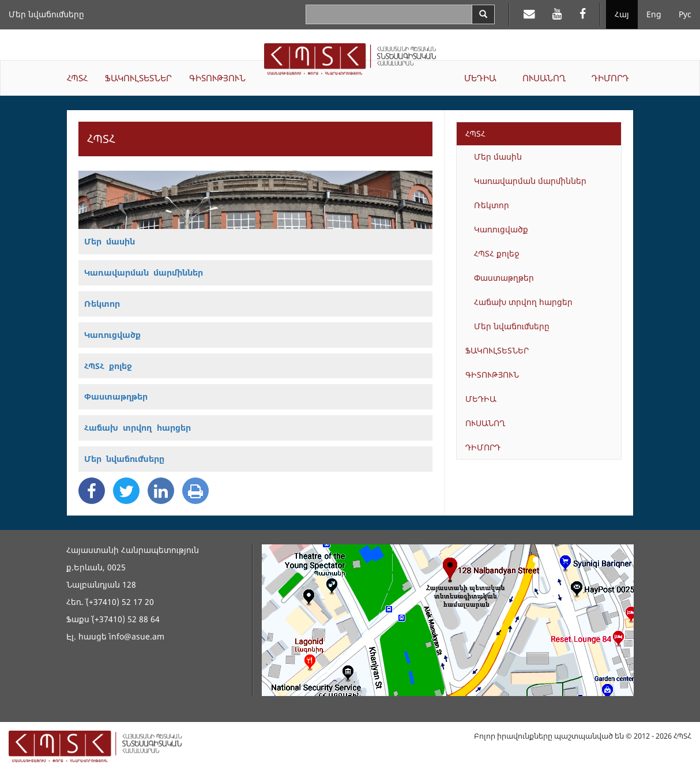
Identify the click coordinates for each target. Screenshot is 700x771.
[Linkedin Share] (161, 491)
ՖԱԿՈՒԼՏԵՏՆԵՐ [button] (138, 78)
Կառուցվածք (501, 229)
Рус (685, 14)
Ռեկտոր (492, 205)
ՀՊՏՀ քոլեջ (497, 253)
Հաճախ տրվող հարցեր (523, 302)
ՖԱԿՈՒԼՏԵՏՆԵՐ (497, 350)
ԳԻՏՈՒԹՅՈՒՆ (492, 375)
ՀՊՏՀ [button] (77, 78)
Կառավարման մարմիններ (530, 181)
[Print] (195, 491)
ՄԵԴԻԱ (481, 399)
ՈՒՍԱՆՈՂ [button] (544, 78)
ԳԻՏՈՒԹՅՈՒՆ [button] (217, 78)
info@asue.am (137, 636)
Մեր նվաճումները (46, 14)
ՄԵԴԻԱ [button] (480, 78)
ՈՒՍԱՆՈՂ (486, 423)
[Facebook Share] (92, 491)
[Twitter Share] (126, 491)
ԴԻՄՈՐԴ (483, 447)
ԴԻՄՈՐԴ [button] (610, 78)
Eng (654, 14)
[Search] (483, 14)
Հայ (622, 14)
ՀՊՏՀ (475, 133)
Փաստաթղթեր (504, 278)
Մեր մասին (498, 157)
